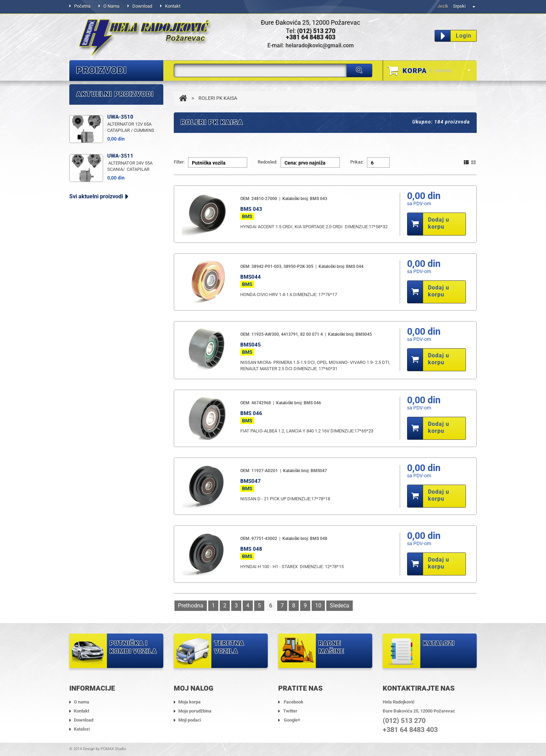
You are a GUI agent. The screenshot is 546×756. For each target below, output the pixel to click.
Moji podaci (190, 720)
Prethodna (191, 606)
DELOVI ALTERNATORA (109, 105)
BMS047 (251, 481)
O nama (111, 6)
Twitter (290, 711)
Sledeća (340, 606)
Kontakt (173, 6)
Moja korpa (189, 702)
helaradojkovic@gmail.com (320, 45)
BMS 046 (251, 413)
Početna (82, 6)
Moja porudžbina (195, 711)
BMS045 (251, 345)
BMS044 (251, 277)
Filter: (179, 162)
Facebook (294, 702)
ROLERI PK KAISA (101, 121)
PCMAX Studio (113, 749)
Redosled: (267, 162)
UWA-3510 (120, 201)
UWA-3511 (120, 240)
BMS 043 (251, 209)
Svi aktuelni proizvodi (96, 281)
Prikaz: (357, 162)
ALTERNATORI (97, 89)
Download (142, 6)
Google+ (292, 720)
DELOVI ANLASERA (103, 153)
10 (318, 606)
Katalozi (82, 729)
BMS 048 (251, 549)
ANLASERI (91, 137)
